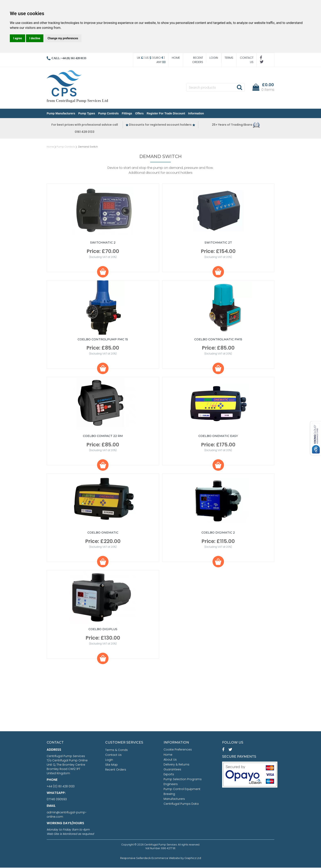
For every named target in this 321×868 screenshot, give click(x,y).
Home (176, 58)
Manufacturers (174, 799)
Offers (139, 114)
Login (214, 58)
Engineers (171, 784)
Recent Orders (198, 60)
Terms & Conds (116, 750)
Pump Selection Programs (183, 780)
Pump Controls (108, 114)
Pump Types (87, 114)
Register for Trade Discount (166, 114)
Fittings (127, 114)
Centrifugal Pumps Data (181, 804)
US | (149, 58)
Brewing (169, 794)
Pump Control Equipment (182, 789)
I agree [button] (18, 38)
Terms (229, 58)
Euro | (159, 58)
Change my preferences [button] (63, 38)
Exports (169, 775)
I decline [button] (35, 38)
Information (196, 114)
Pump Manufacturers (61, 114)
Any (161, 62)
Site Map (111, 765)
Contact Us (247, 60)
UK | (141, 58)
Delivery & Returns (176, 765)
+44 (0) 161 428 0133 (61, 787)
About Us (170, 760)
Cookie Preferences (178, 750)
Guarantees (172, 770)
